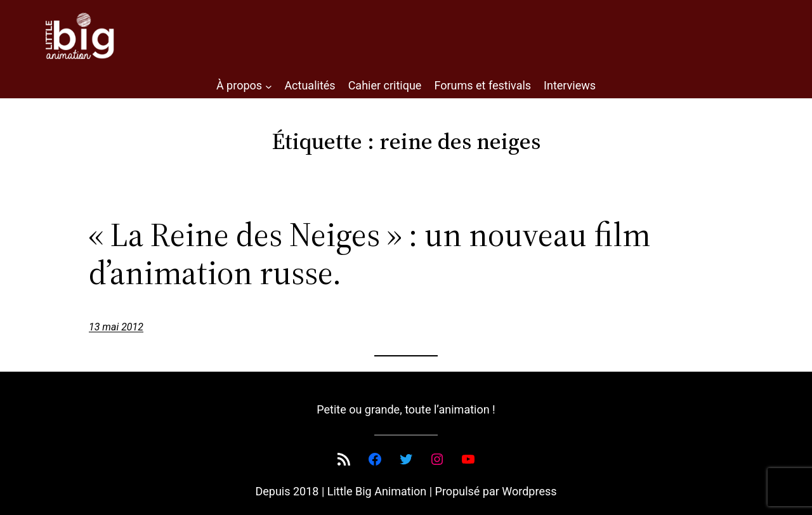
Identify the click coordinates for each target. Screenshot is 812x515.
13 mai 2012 (116, 327)
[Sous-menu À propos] (269, 86)
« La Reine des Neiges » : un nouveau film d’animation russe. (370, 254)
